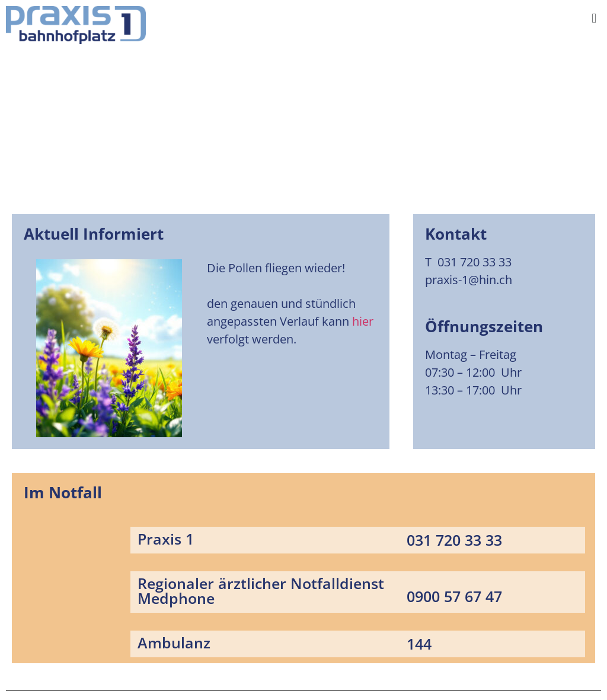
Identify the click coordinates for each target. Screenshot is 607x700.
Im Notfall (63, 492)
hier (363, 321)
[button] (594, 17)
